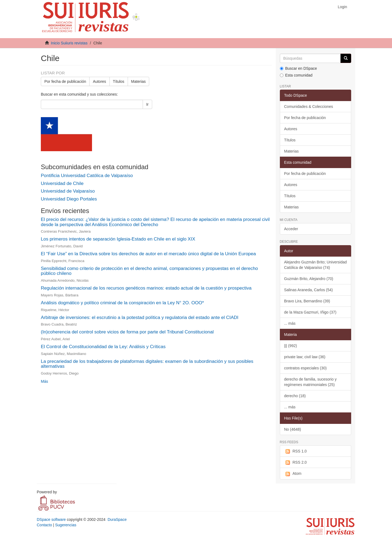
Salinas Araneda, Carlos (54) (309, 290)
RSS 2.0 (295, 463)
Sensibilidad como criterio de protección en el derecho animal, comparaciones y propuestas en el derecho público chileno (149, 271)
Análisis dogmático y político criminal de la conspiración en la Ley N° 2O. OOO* (122, 303)
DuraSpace (117, 519)
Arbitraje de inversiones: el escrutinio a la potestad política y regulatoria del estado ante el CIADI (140, 317)
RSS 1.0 (295, 451)
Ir (147, 104)
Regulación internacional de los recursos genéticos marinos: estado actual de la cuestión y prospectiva (146, 288)
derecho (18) (295, 396)
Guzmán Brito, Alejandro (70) (309, 279)
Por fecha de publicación (65, 81)
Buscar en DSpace (298, 68)
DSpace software (51, 519)
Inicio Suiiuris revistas (69, 43)
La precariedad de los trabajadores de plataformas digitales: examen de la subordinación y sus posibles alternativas (147, 364)
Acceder (291, 229)
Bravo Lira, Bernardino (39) (307, 301)
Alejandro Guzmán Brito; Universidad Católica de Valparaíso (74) (316, 265)
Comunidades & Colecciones (309, 107)
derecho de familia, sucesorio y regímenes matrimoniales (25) (310, 382)
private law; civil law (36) (305, 357)
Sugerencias (66, 525)
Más (44, 381)
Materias (139, 81)
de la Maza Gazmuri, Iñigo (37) (310, 312)
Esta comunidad (296, 75)
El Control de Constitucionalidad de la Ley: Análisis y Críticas (103, 347)
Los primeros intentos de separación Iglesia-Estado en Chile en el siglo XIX (118, 239)
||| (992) (291, 346)
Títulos (119, 81)
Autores (99, 81)
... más (290, 323)
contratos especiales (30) (305, 368)
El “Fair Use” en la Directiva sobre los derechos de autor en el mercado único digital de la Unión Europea (148, 254)
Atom (293, 474)
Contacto (44, 525)
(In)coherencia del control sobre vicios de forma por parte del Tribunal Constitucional (127, 332)
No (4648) (293, 429)
